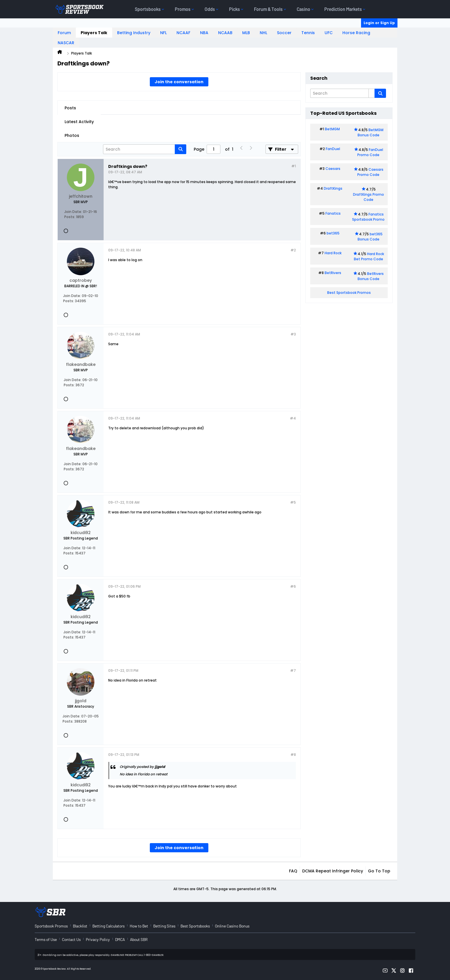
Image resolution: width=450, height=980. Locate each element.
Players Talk (94, 33)
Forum (64, 33)
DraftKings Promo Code (368, 197)
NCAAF (183, 33)
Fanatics (333, 213)
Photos (72, 135)
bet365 (333, 233)
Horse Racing (356, 33)
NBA (204, 33)
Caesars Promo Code (370, 172)
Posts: (70, 217)
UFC (329, 33)
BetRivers (333, 273)
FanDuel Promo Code (370, 152)
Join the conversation (179, 82)
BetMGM (332, 129)
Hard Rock (333, 253)
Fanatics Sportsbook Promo (368, 217)
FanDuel (333, 149)
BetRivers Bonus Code (371, 276)
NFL (163, 33)
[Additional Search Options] (372, 93)
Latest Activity (79, 122)
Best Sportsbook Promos (349, 293)
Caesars (333, 169)
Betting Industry (134, 33)
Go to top (379, 871)
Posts (70, 108)
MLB (246, 33)
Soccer (284, 33)
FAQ (293, 871)
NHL (263, 33)
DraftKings (333, 188)
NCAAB (225, 33)
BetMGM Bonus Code (371, 132)
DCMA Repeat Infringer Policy (333, 871)
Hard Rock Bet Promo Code (369, 256)
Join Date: (73, 212)
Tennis (308, 33)
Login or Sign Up (379, 23)
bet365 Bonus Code (370, 237)
